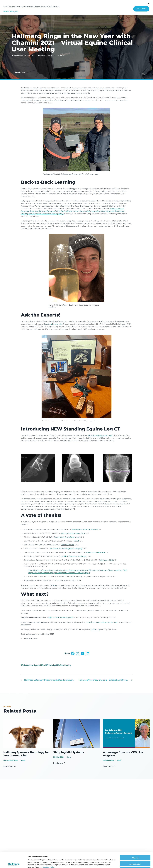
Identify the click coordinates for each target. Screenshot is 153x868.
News (62, 55)
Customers (28, 665)
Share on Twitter (78, 653)
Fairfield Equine (67, 545)
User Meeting (66, 665)
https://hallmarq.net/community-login (102, 622)
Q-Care (53, 585)
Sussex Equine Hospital (95, 552)
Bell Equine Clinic (106, 560)
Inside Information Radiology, (74, 556)
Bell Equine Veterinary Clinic (73, 533)
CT (22, 665)
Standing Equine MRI (53, 324)
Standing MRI (54, 665)
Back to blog (20, 72)
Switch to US (141, 9)
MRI (42, 665)
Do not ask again (11, 11)
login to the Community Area (61, 618)
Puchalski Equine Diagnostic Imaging (66, 549)
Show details (112, 864)
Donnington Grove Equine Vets (84, 529)
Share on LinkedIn (87, 653)
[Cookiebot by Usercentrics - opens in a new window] (14, 864)
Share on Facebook (73, 653)
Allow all (135, 843)
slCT (46, 665)
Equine (37, 665)
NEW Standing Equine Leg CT (101, 435)
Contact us (95, 629)
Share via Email (83, 653)
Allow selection (135, 849)
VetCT (76, 541)
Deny (135, 855)
